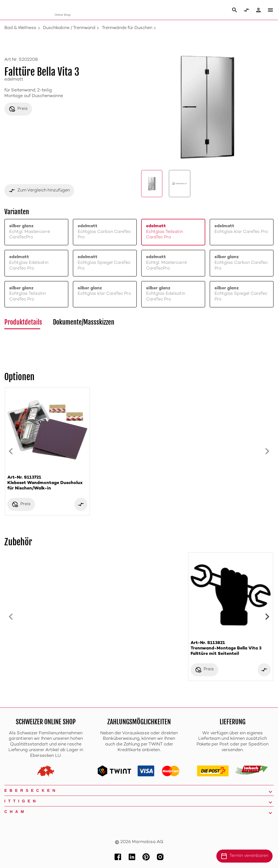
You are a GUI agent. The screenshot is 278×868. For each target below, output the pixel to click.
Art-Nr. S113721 (47, 483)
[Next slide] (267, 451)
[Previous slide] (11, 451)
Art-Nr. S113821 (231, 649)
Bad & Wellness (20, 28)
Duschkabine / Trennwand (69, 28)
